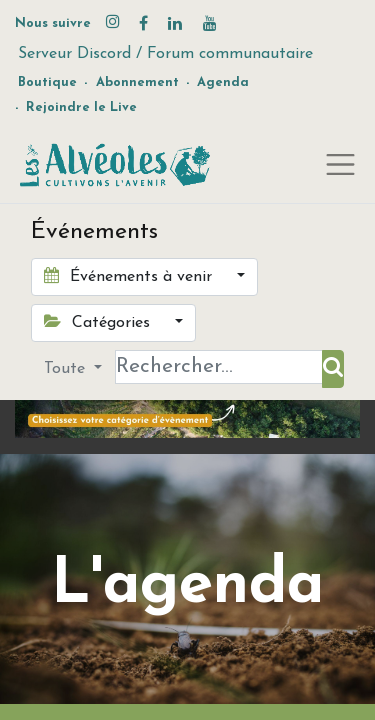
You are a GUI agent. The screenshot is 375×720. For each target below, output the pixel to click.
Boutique (47, 82)
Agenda (223, 82)
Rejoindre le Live (81, 107)
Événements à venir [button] (130, 276)
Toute (67, 369)
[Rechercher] (333, 369)
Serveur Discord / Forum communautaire (165, 54)
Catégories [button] (99, 322)
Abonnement (137, 82)
